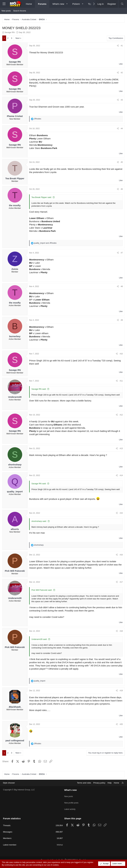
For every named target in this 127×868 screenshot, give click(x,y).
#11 (121, 381)
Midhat (60, 845)
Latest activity (70, 810)
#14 (121, 475)
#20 (121, 724)
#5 (122, 162)
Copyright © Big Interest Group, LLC (19, 794)
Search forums (20, 11)
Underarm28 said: (39, 639)
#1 (122, 46)
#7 (122, 253)
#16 (121, 555)
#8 (122, 286)
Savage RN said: (39, 389)
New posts (6, 11)
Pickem (76, 4)
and (45, 243)
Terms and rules (84, 787)
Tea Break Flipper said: (42, 197)
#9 (122, 320)
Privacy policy (99, 787)
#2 (122, 73)
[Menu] (4, 4)
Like (121, 64)
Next (18, 38)
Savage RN (10, 32)
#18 (121, 631)
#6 (122, 189)
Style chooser (9, 787)
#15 (121, 513)
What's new (58, 4)
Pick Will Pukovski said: (42, 590)
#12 (121, 415)
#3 (122, 100)
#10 (121, 354)
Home (29, 4)
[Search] (122, 4)
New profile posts (72, 805)
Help (110, 787)
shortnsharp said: (39, 521)
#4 (122, 129)
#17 (121, 582)
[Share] (118, 46)
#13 (121, 448)
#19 (121, 691)
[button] (67, 4)
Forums (42, 4)
